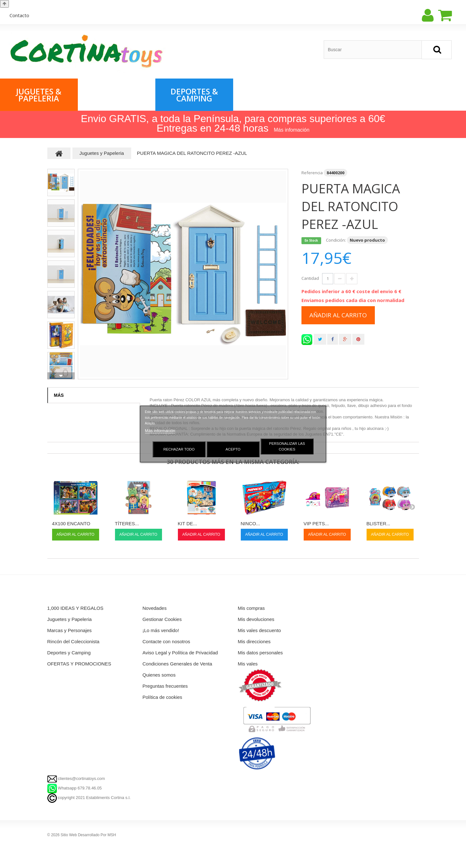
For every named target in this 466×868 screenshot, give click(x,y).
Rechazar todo (179, 449)
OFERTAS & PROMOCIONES (272, 95)
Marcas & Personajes (116, 95)
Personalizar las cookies (287, 446)
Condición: (336, 240)
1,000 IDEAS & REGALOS (349, 95)
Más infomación (292, 130)
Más (59, 395)
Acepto (233, 449)
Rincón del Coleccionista (427, 95)
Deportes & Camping (194, 95)
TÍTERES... (127, 524)
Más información (160, 431)
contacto (19, 15)
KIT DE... (188, 524)
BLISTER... (378, 524)
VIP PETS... (316, 524)
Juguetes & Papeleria (39, 95)
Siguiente (61, 376)
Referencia (312, 173)
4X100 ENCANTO (71, 524)
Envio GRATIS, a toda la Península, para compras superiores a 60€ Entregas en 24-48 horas (233, 123)
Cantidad (310, 278)
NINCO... (250, 524)
